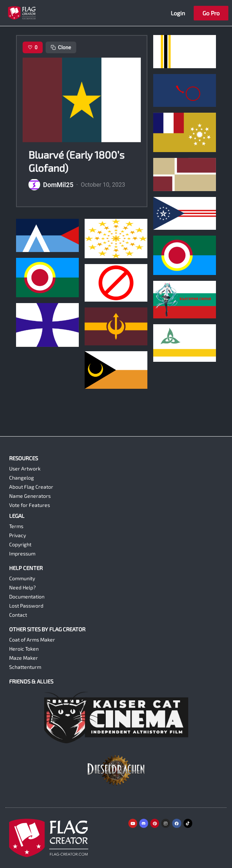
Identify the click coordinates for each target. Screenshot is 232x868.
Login (178, 13)
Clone (61, 47)
